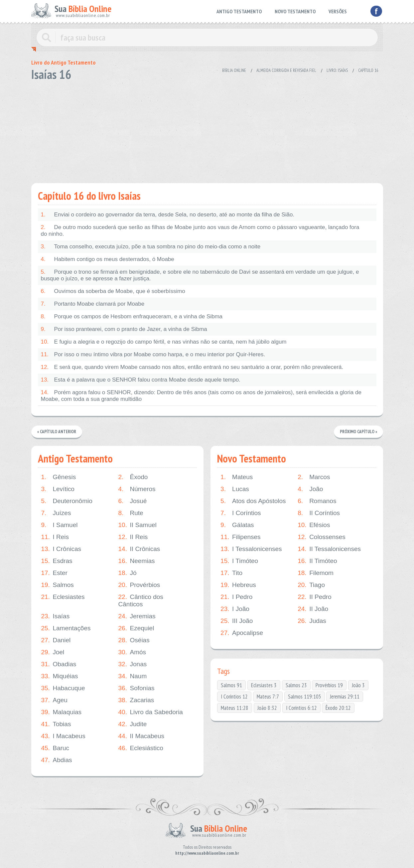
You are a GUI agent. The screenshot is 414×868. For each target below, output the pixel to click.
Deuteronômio (67, 501)
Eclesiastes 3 (264, 685)
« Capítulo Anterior (57, 432)
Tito (231, 573)
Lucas (235, 489)
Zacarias (136, 700)
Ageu (54, 700)
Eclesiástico (141, 748)
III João (237, 621)
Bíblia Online (234, 70)
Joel (53, 652)
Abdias (57, 760)
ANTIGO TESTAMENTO (239, 11)
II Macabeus (141, 736)
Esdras (57, 561)
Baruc (55, 748)
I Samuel (60, 525)
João (310, 489)
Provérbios (139, 585)
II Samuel (138, 525)
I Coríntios (241, 513)
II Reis (133, 537)
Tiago (311, 585)
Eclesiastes (63, 597)
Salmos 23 (296, 685)
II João (313, 609)
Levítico (58, 489)
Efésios (314, 525)
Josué (133, 501)
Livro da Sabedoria (151, 712)
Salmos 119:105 (305, 697)
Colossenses (322, 537)
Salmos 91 (231, 685)
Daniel (56, 640)
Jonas (133, 664)
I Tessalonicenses (251, 549)
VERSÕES (338, 11)
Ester (54, 573)
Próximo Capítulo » (358, 432)
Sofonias (137, 688)
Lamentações (66, 628)
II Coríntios (319, 513)
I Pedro (236, 597)
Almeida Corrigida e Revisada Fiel (286, 70)
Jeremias (137, 616)
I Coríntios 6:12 (301, 708)
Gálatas (237, 525)
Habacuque (63, 688)
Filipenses (241, 537)
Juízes (56, 513)
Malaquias (62, 712)
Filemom (316, 573)
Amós (132, 652)
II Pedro (315, 597)
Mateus (237, 477)
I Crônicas (61, 549)
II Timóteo (317, 561)
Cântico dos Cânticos (141, 600)
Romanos (317, 501)
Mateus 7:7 (268, 697)
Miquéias (60, 676)
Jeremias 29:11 (345, 697)
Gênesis (59, 477)
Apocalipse (242, 633)
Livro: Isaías (337, 70)
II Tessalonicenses (329, 549)
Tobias (56, 724)
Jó (128, 573)
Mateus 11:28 (235, 708)
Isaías (56, 616)
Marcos (314, 477)
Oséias (134, 640)
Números (137, 489)
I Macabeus (63, 736)
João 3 (358, 685)
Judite (133, 724)
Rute (131, 513)
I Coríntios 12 (234, 697)
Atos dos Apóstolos (253, 501)
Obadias (59, 664)
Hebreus (238, 585)
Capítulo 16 (368, 70)
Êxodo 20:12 (338, 708)
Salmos (58, 585)
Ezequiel (136, 628)
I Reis (55, 537)
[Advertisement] (207, 130)
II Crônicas (139, 549)
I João (235, 609)
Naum (133, 676)
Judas (312, 621)
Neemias (137, 561)
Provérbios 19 (329, 685)
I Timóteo (239, 561)
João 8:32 (267, 708)
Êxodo (133, 477)
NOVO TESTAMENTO (295, 11)
